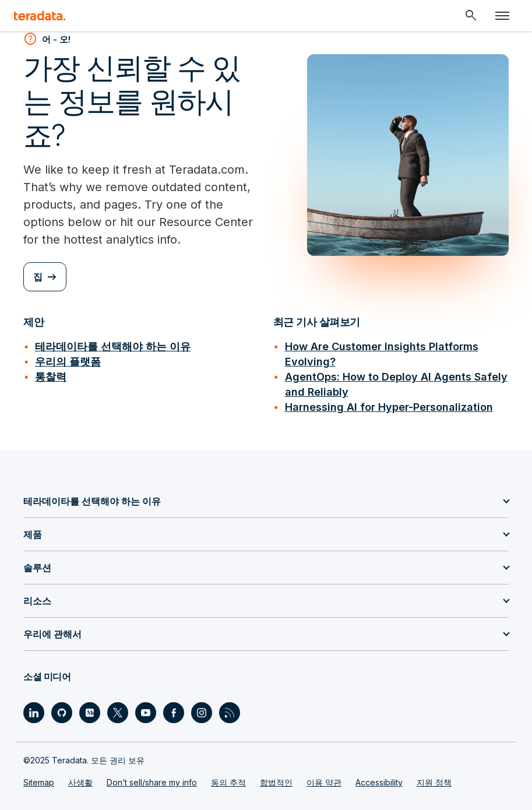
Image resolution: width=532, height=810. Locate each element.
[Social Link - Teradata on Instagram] (202, 713)
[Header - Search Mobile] (471, 16)
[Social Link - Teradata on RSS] (230, 713)
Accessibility (379, 782)
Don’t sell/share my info (152, 782)
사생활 (80, 782)
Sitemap (39, 782)
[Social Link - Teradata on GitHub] (62, 713)
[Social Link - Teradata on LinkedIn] (34, 713)
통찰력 (51, 377)
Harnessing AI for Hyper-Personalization (389, 407)
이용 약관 (324, 782)
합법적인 (276, 782)
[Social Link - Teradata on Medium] (90, 713)
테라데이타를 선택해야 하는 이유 (113, 346)
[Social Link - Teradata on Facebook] (174, 713)
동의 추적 (228, 782)
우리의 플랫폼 (68, 362)
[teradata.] (40, 16)
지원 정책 (434, 782)
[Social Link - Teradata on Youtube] (146, 713)
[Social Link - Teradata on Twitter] (118, 713)
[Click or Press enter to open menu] (502, 16)
